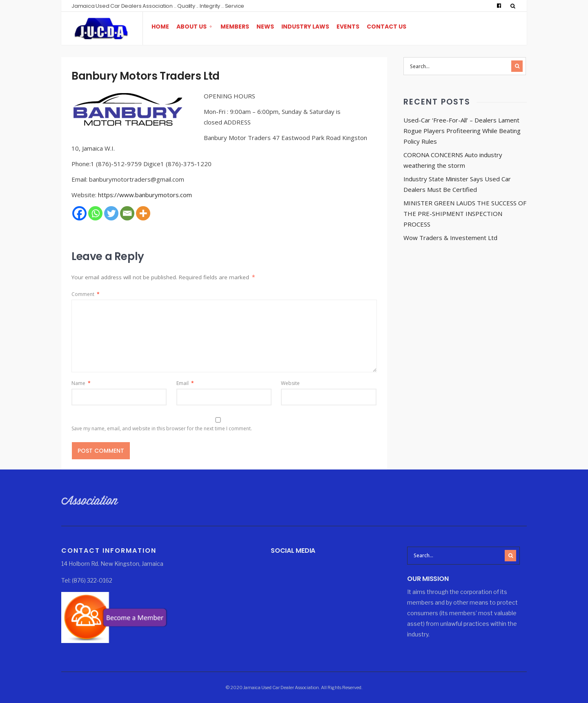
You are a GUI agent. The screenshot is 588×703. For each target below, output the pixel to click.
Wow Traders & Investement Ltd (450, 238)
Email (185, 383)
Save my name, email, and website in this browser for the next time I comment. (162, 428)
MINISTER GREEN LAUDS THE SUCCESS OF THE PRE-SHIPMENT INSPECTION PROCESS (465, 214)
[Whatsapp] (95, 213)
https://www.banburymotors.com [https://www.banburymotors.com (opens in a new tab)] (145, 195)
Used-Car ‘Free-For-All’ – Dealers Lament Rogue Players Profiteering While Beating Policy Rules (462, 131)
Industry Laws (305, 27)
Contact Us (386, 27)
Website (290, 383)
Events (348, 27)
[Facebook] (79, 213)
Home (160, 27)
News (265, 27)
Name (81, 383)
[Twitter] (111, 213)
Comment (86, 294)
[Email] (127, 213)
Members (235, 27)
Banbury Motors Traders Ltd (146, 76)
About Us (192, 27)
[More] (143, 213)
